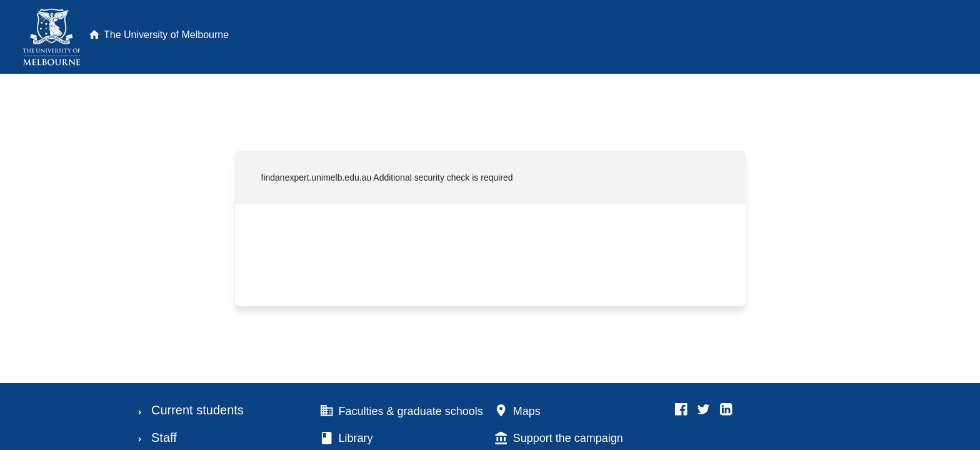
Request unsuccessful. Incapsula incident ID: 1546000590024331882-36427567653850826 (490, 225)
